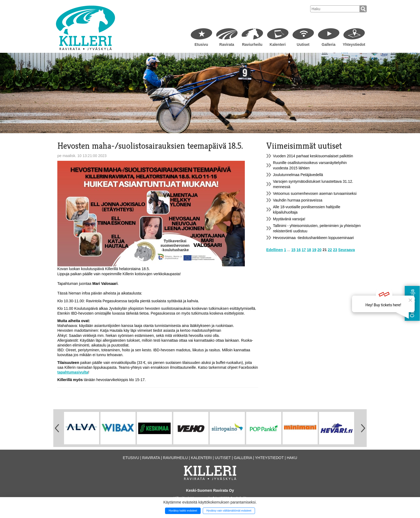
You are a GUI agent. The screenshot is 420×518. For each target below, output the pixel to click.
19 (314, 250)
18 (309, 250)
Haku (292, 458)
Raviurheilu (252, 44)
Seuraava (347, 250)
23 (335, 250)
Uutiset (303, 44)
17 (304, 250)
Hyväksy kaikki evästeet (183, 511)
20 (320, 250)
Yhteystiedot (354, 44)
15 (293, 250)
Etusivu (201, 44)
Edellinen (275, 250)
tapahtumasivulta (73, 372)
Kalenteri (278, 44)
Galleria (329, 44)
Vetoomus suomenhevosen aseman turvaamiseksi (315, 193)
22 (330, 250)
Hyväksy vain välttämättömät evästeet (229, 511)
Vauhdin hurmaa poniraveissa (298, 200)
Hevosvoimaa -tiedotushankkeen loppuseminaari (313, 238)
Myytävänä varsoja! (289, 219)
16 (299, 250)
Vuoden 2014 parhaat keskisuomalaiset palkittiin (313, 156)
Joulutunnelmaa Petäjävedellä (298, 175)
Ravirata (227, 44)
